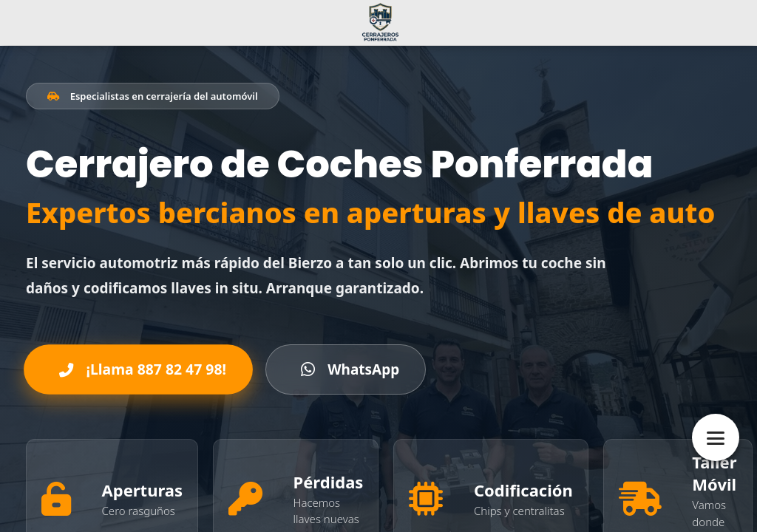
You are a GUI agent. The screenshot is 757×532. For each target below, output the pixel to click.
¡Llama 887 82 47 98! (143, 369)
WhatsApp (350, 369)
